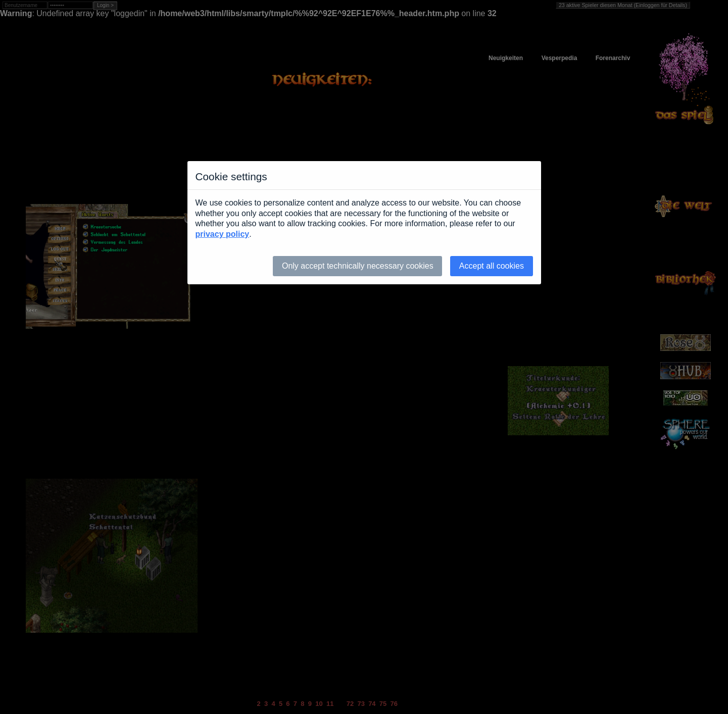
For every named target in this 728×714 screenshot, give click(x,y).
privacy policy (223, 234)
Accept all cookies (492, 266)
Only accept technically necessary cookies (358, 266)
